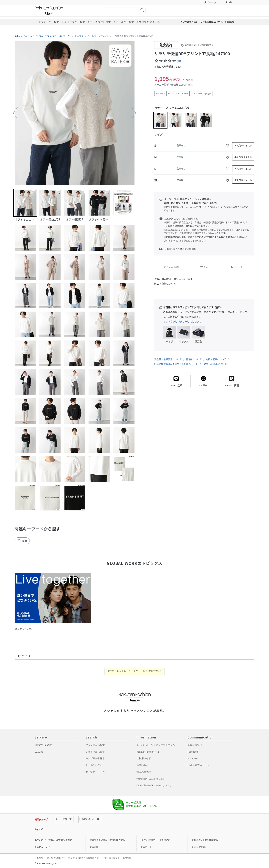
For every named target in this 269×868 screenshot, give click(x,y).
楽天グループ (209, 2)
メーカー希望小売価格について (211, 364)
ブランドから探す (95, 745)
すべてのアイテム (95, 772)
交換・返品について (216, 359)
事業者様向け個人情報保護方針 (84, 858)
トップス (79, 36)
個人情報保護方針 (56, 858)
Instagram (193, 758)
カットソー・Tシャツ (98, 36)
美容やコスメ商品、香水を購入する (107, 840)
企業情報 (39, 858)
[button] (15, 113)
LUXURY (39, 752)
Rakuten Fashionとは (148, 752)
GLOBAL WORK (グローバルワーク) (53, 36)
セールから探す (94, 765)
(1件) (180, 61)
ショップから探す (95, 752)
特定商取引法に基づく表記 (151, 779)
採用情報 (127, 858)
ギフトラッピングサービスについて (182, 322)
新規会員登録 (195, 745)
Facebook (193, 752)
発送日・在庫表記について (168, 359)
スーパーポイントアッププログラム (156, 745)
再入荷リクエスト (243, 146)
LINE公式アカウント (198, 765)
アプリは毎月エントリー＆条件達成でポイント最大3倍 (207, 22)
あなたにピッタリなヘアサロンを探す (53, 840)
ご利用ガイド (144, 758)
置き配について (194, 359)
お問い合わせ (144, 765)
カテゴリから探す (95, 758)
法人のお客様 (144, 772)
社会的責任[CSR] (111, 858)
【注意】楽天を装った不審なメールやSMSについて (135, 671)
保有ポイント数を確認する (205, 840)
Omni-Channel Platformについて (154, 786)
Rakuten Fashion (66, 10)
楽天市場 (228, 2)
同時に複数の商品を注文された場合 (173, 364)
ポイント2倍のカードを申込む (156, 840)
